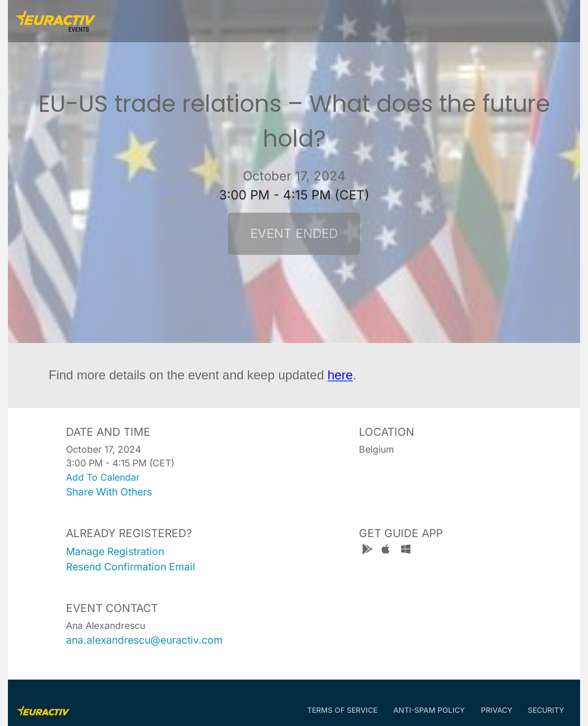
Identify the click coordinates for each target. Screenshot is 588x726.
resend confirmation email (131, 567)
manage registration (115, 551)
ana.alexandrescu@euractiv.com (144, 640)
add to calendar (103, 477)
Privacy (497, 710)
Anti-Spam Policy (429, 710)
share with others (109, 492)
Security (546, 710)
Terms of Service (342, 710)
